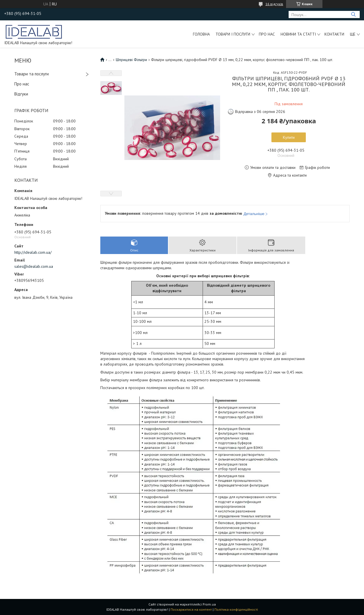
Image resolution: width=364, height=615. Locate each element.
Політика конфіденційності (236, 609)
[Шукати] (353, 14)
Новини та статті (298, 34)
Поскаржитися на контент (191, 609)
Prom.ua (209, 604)
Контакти (334, 34)
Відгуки (21, 94)
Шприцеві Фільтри (131, 60)
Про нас (267, 34)
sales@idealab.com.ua (34, 266)
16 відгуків (274, 4)
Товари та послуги (32, 74)
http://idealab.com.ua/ (33, 252)
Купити (289, 137)
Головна (201, 34)
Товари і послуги (233, 34)
